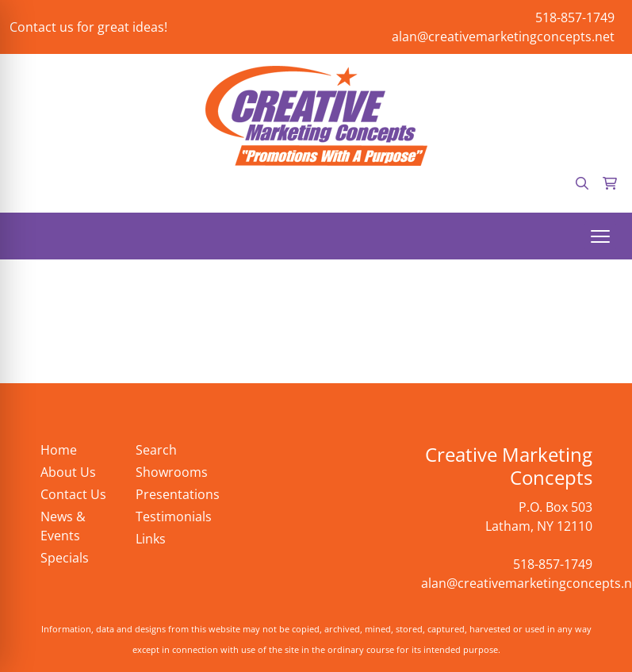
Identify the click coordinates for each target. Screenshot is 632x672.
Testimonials (174, 516)
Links (151, 539)
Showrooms (172, 472)
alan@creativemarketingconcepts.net (503, 36)
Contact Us (73, 494)
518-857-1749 (575, 17)
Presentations (174, 494)
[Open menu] (600, 236)
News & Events (63, 526)
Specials (65, 558)
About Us (68, 472)
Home (59, 450)
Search (156, 450)
